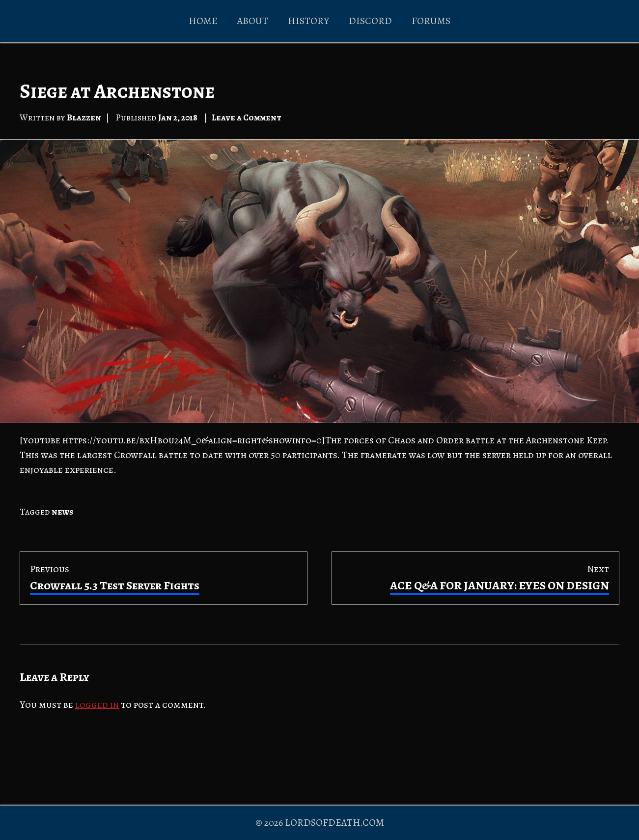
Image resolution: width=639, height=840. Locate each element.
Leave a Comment (247, 117)
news (62, 512)
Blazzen (84, 117)
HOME (203, 21)
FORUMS (431, 21)
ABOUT (253, 21)
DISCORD (370, 21)
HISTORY (308, 21)
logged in (97, 705)
